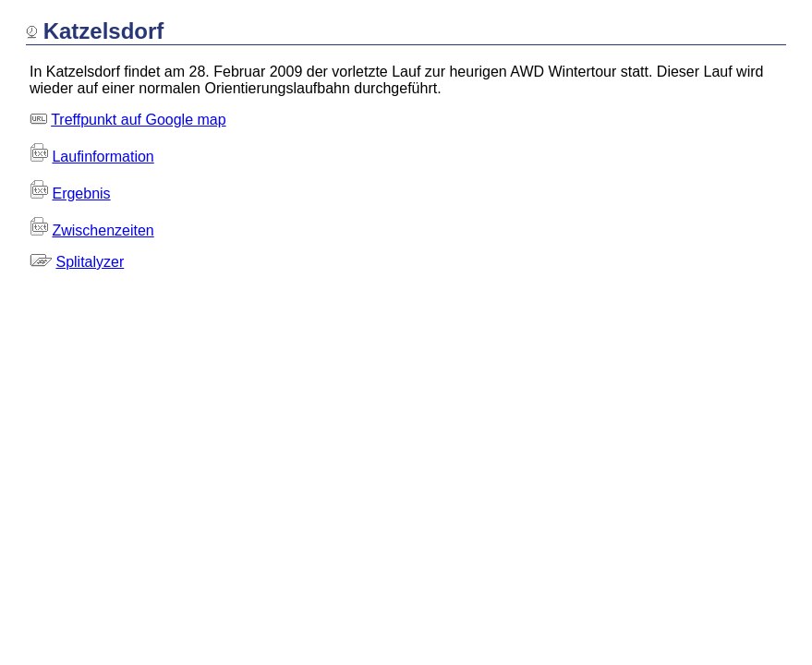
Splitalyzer (90, 262)
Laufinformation (103, 157)
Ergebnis (81, 193)
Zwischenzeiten (103, 230)
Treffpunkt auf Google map (138, 120)
